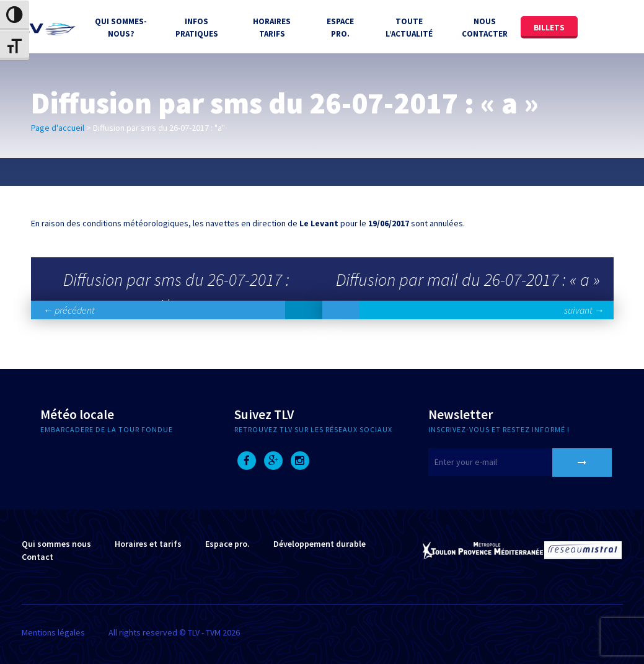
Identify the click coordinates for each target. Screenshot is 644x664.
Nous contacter (485, 28)
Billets (549, 28)
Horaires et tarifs (148, 544)
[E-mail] (506, 462)
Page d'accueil (58, 128)
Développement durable (320, 544)
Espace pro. (227, 544)
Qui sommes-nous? (121, 28)
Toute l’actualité (409, 28)
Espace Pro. (340, 28)
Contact (37, 557)
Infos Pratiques (197, 28)
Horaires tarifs (272, 28)
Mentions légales (53, 632)
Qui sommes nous (56, 544)
